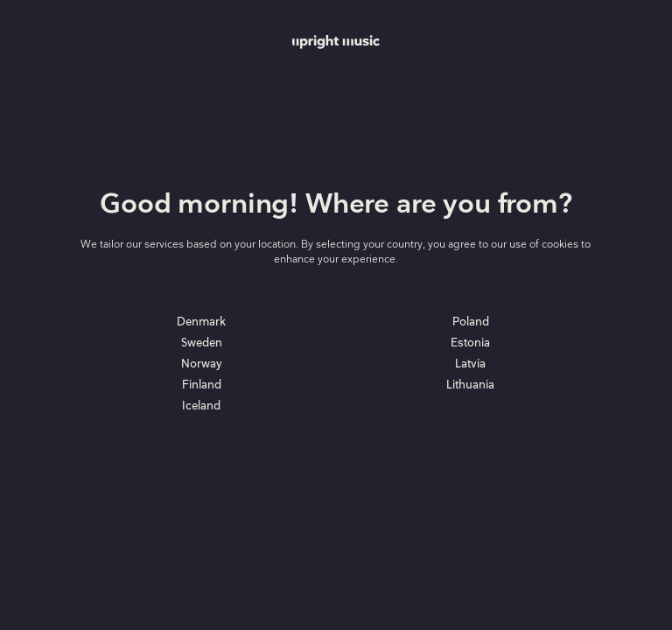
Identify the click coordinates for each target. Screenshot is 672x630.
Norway (202, 364)
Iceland (201, 406)
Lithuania (470, 385)
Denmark (201, 322)
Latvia (470, 364)
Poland (471, 322)
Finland (202, 385)
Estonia (470, 343)
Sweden (202, 343)
